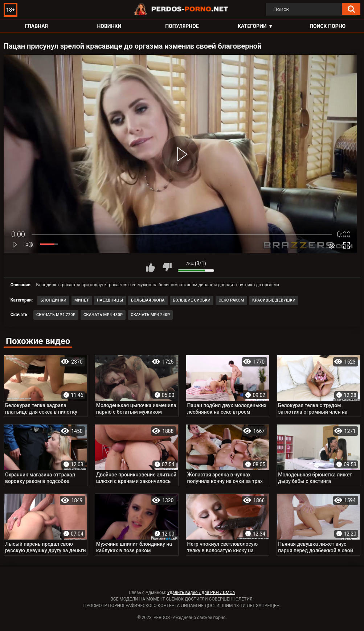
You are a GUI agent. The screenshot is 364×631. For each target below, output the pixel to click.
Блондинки (53, 300)
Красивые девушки (274, 300)
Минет (82, 300)
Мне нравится (151, 267)
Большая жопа (148, 300)
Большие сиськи (192, 300)
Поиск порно (328, 26)
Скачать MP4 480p (103, 315)
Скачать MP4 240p (150, 315)
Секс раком (231, 300)
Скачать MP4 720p (56, 315)
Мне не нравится (167, 267)
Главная (36, 26)
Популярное (182, 26)
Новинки (109, 26)
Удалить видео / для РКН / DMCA (201, 593)
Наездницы (110, 300)
